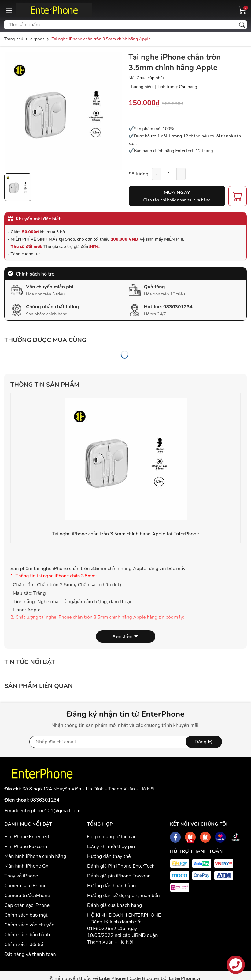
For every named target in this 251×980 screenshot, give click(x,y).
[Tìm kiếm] (242, 25)
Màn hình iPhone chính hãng (35, 856)
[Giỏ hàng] (243, 10)
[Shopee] (190, 837)
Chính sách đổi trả (24, 944)
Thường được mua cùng (45, 340)
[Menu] (9, 10)
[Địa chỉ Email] (126, 742)
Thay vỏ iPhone (21, 876)
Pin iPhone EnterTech (28, 837)
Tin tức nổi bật (30, 662)
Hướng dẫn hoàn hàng (111, 886)
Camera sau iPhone (25, 886)
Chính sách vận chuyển (29, 925)
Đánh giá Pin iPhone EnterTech (121, 866)
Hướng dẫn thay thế (109, 856)
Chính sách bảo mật (26, 915)
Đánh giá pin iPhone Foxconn (119, 876)
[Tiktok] (236, 837)
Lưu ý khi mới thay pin (111, 847)
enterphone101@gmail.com (50, 811)
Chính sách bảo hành (27, 935)
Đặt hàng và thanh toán (30, 954)
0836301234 (178, 307)
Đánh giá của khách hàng (115, 905)
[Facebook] (175, 837)
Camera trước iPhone (27, 896)
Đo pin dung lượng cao (112, 837)
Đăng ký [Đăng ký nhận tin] (204, 742)
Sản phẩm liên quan (38, 686)
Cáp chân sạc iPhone (27, 905)
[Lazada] (220, 837)
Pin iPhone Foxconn (26, 847)
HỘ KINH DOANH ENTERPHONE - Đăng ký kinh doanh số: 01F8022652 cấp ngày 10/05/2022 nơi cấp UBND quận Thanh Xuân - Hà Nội (124, 929)
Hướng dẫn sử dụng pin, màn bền (124, 896)
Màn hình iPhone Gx (26, 866)
